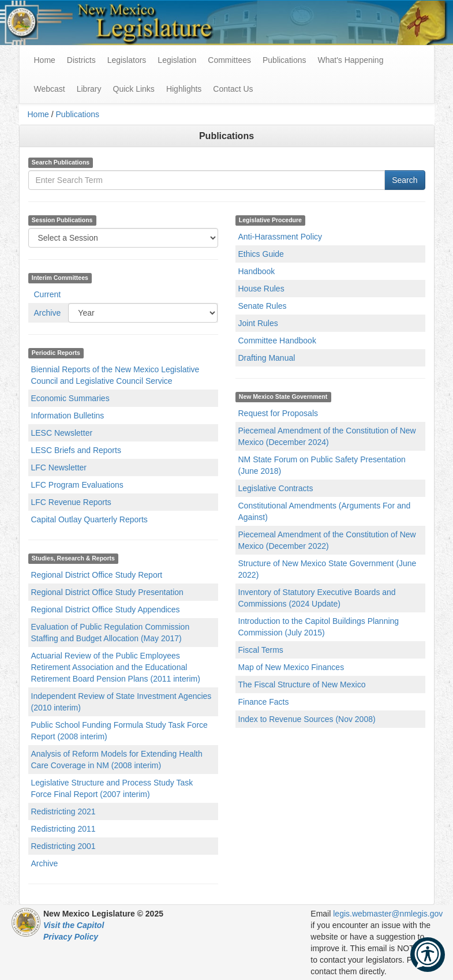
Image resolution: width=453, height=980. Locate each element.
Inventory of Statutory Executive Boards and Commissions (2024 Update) (317, 598)
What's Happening (350, 60)
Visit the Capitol (74, 925)
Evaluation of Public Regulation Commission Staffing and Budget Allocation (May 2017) (111, 633)
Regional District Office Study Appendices (106, 609)
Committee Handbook (277, 341)
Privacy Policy (71, 937)
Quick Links (134, 89)
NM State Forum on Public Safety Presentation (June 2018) (322, 465)
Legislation (177, 60)
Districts (81, 60)
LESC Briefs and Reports (76, 450)
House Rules (261, 289)
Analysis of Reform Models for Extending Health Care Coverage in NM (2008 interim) (117, 760)
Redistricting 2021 (63, 811)
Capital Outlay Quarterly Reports (89, 519)
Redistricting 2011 (63, 829)
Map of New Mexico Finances (291, 667)
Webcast (50, 89)
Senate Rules (263, 306)
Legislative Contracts (276, 488)
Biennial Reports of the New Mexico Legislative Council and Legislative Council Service (115, 375)
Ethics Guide (261, 254)
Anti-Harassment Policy (280, 237)
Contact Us (233, 89)
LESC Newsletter (62, 433)
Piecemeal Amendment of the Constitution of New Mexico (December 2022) (327, 540)
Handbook (257, 271)
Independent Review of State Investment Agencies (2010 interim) (121, 702)
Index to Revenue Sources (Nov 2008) (307, 719)
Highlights (184, 89)
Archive (48, 313)
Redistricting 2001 (63, 846)
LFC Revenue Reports (71, 502)
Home (38, 114)
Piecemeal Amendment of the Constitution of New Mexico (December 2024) (327, 436)
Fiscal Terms (261, 650)
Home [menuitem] (45, 60)
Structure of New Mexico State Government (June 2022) (327, 569)
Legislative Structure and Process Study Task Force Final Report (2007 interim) (112, 788)
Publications (284, 60)
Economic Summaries (70, 398)
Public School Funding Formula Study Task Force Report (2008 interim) (119, 731)
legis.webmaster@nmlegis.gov (388, 914)
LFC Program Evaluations (77, 485)
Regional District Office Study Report (97, 575)
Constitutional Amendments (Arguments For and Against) (325, 511)
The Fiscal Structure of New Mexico (302, 684)
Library (89, 89)
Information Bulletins (68, 416)
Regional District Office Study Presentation (107, 592)
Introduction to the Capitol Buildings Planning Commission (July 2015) (319, 627)
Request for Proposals (278, 413)
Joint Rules (258, 323)
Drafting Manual (267, 358)
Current (48, 294)
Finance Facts (264, 702)
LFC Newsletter (59, 467)
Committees (229, 60)
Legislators (127, 60)
